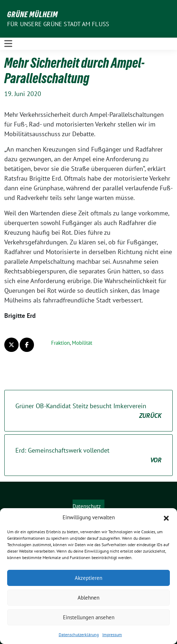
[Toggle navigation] (8, 44)
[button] (166, 517)
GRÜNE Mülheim (33, 14)
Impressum (112, 635)
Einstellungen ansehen (89, 617)
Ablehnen (88, 598)
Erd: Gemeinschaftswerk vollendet (88, 455)
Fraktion (60, 343)
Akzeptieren (88, 578)
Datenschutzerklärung (79, 635)
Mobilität (82, 343)
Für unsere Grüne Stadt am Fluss (58, 24)
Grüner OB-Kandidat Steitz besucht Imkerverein (88, 411)
